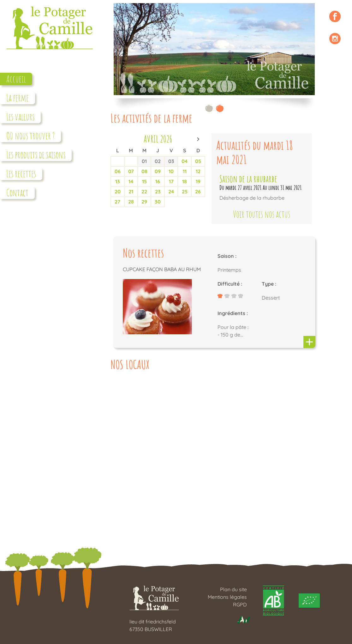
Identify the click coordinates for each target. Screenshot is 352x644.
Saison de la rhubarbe (248, 179)
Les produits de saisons (36, 155)
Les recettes (21, 174)
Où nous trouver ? (30, 136)
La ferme (18, 98)
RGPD (240, 605)
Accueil (16, 79)
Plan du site (233, 589)
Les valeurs (20, 117)
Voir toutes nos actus (262, 214)
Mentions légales (227, 597)
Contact (17, 193)
